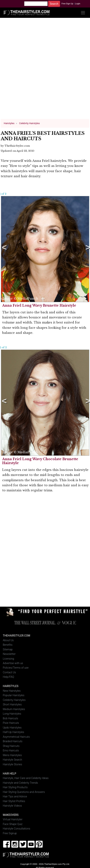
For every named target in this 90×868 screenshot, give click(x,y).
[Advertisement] (44, 70)
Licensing (8, 659)
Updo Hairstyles (12, 728)
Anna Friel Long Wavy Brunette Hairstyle (39, 305)
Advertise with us (13, 663)
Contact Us (9, 672)
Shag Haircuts (11, 746)
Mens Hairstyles (12, 755)
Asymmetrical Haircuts (16, 737)
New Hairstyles (12, 691)
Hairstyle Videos (12, 806)
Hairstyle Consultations (16, 829)
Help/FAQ (8, 677)
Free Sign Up (67, 4)
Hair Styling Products (15, 787)
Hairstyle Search (12, 760)
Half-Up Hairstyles (13, 732)
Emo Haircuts (11, 751)
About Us (8, 640)
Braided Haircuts (13, 741)
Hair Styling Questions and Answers (24, 792)
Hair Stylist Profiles (14, 801)
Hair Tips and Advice (15, 797)
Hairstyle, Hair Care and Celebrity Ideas (26, 778)
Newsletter (9, 654)
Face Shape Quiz (13, 824)
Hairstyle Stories (12, 764)
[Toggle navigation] (83, 13)
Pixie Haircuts (11, 723)
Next (87, 249)
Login (78, 4)
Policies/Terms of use (16, 668)
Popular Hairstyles (14, 695)
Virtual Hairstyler (13, 819)
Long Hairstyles (12, 714)
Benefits (8, 645)
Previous (4, 249)
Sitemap (8, 649)
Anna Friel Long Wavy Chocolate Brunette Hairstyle (40, 461)
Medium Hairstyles (14, 709)
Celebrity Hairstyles (14, 700)
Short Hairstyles (12, 705)
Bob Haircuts (10, 718)
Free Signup (10, 833)
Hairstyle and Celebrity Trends (20, 783)
